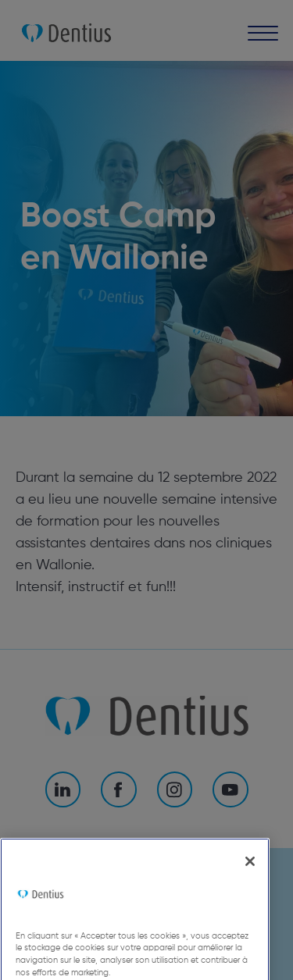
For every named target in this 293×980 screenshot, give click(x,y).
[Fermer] (250, 876)
